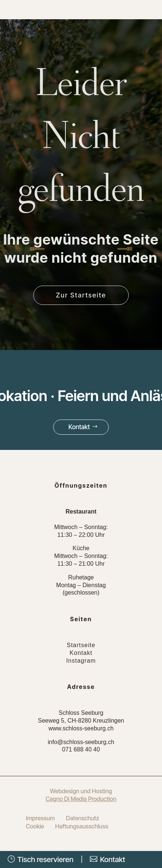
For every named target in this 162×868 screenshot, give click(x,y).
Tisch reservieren (40, 859)
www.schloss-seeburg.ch (81, 728)
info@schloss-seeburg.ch (81, 742)
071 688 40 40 (81, 749)
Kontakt (79, 427)
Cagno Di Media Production (81, 799)
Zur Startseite (81, 295)
